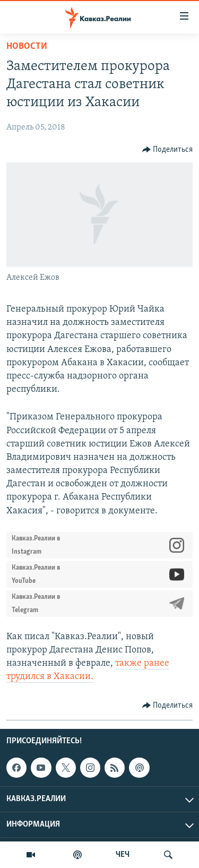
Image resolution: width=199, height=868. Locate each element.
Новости (27, 46)
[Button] (168, 150)
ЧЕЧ (123, 855)
